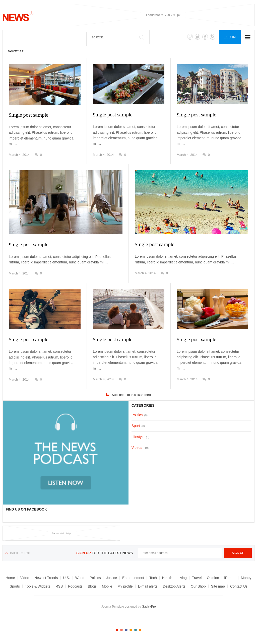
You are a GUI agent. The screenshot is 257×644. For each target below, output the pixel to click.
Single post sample (29, 115)
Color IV (131, 630)
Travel (197, 578)
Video (25, 578)
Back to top (20, 553)
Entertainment (133, 578)
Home (10, 578)
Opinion (213, 578)
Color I (117, 630)
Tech (153, 578)
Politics (95, 578)
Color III (126, 630)
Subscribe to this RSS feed (131, 395)
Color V (136, 630)
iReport (230, 578)
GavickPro (149, 607)
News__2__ (18, 16)
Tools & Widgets (38, 586)
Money (246, 578)
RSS (59, 586)
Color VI (140, 630)
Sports (15, 586)
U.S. (67, 578)
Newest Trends (46, 578)
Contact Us (239, 586)
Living (182, 578)
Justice (111, 578)
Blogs (92, 586)
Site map (218, 586)
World (80, 578)
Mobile (107, 586)
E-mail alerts (148, 586)
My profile (125, 586)
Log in (230, 37)
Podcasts (75, 586)
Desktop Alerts (174, 586)
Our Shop (198, 586)
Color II (121, 630)
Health (167, 578)
